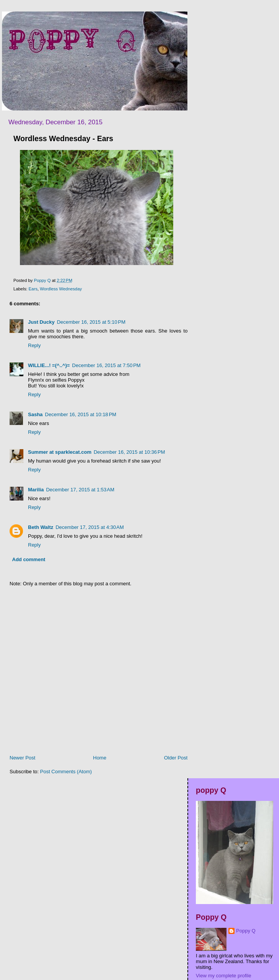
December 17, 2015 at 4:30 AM (90, 527)
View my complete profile (223, 976)
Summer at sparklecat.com (60, 452)
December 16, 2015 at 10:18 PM (80, 414)
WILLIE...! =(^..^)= (49, 365)
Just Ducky (41, 322)
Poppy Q (246, 931)
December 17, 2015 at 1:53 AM (80, 490)
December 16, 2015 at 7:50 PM (106, 365)
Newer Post (22, 758)
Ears (33, 289)
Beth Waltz (41, 527)
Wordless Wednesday (61, 289)
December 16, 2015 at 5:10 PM (91, 322)
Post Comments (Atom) (66, 772)
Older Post (176, 758)
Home (100, 758)
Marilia (36, 490)
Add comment (29, 559)
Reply (34, 345)
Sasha (35, 414)
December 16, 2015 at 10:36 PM (129, 452)
